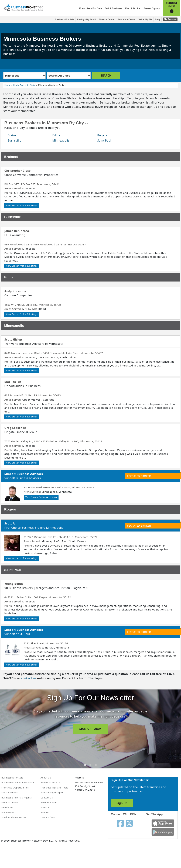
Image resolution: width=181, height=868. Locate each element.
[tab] (85, 765)
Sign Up (122, 803)
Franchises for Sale (90, 8)
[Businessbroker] (23, 8)
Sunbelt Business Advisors (24, 474)
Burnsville (14, 140)
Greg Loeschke (15, 428)
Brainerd (14, 135)
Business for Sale (64, 19)
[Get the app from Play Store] (163, 832)
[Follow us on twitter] (129, 823)
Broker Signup (152, 8)
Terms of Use (48, 817)
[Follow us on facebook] (120, 823)
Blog (158, 19)
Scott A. (10, 523)
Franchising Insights (52, 792)
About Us (46, 778)
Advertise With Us (50, 783)
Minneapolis (61, 140)
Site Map (45, 807)
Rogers (102, 135)
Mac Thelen (13, 382)
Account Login (49, 802)
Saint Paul (104, 140)
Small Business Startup (14, 817)
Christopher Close (18, 171)
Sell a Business (113, 8)
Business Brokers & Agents (17, 798)
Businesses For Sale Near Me (18, 783)
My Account (170, 19)
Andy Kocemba (15, 291)
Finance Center (107, 19)
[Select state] (24, 76)
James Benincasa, (17, 231)
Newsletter (8, 807)
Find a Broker (133, 8)
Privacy (45, 812)
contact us (29, 678)
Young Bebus (14, 584)
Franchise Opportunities (15, 788)
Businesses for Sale (12, 778)
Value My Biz (145, 19)
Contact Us (47, 798)
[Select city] (69, 76)
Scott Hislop (13, 339)
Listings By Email (86, 19)
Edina (56, 135)
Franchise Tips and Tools (54, 788)
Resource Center (127, 19)
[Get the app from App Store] (163, 823)
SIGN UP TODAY (91, 729)
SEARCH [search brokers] (106, 76)
